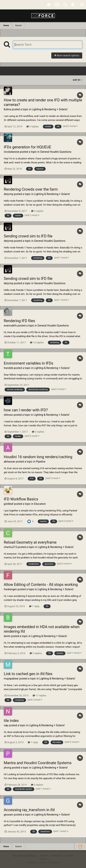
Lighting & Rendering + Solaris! (50, 109)
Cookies (69, 856)
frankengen (10, 589)
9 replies (33, 126)
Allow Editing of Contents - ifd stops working (41, 585)
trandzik (8, 368)
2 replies (37, 211)
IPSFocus (32, 856)
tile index (11, 721)
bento (7, 636)
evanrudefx (10, 326)
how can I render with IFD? (26, 410)
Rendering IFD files (19, 321)
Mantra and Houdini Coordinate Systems (38, 763)
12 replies (37, 342)
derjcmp (9, 194)
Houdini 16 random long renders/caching (38, 457)
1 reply (34, 606)
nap (6, 725)
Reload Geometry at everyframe (30, 542)
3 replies (37, 785)
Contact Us (57, 856)
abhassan (10, 462)
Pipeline (41, 462)
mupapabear (11, 679)
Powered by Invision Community (43, 863)
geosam (8, 815)
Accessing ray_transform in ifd (29, 810)
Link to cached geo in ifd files (28, 674)
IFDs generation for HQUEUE (27, 147)
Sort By (77, 80)
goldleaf (8, 504)
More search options (67, 55)
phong (7, 768)
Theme (44, 856)
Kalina (7, 109)
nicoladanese (12, 152)
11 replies (39, 695)
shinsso (8, 415)
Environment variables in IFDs (28, 363)
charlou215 (10, 547)
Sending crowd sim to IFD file (28, 236)
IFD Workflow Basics (21, 499)
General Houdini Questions (56, 152)
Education (40, 504)
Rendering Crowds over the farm (31, 189)
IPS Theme (18, 856)
